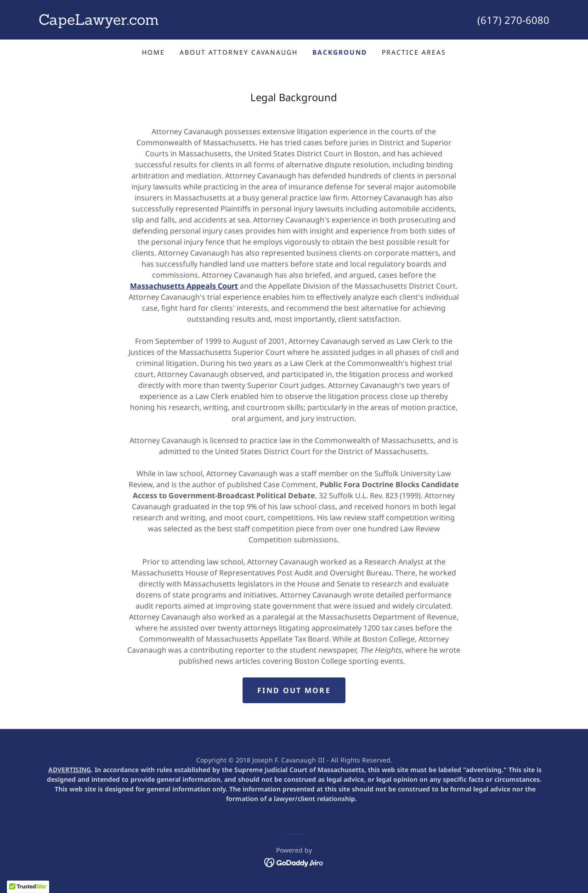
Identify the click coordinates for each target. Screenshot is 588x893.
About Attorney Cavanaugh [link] (239, 52)
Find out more (294, 690)
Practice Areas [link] (414, 52)
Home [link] (153, 52)
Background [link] (340, 52)
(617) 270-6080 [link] (513, 20)
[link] (166, 22)
